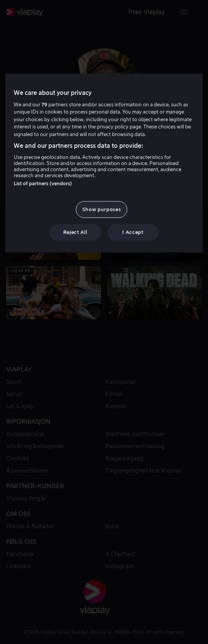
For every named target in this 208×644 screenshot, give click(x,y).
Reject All (75, 232)
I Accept (133, 232)
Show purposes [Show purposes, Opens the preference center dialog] (102, 209)
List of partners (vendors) (43, 183)
